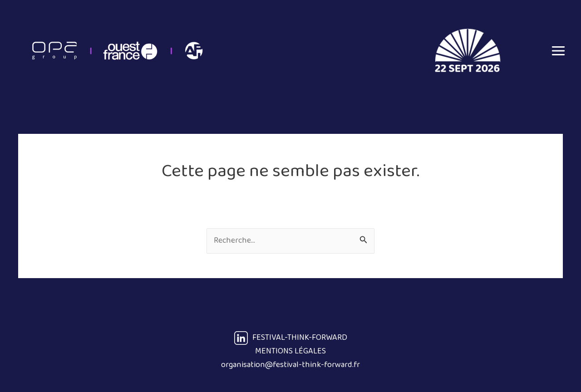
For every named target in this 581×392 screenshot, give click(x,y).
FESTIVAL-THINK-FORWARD (291, 338)
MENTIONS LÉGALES (290, 351)
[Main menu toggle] (558, 51)
